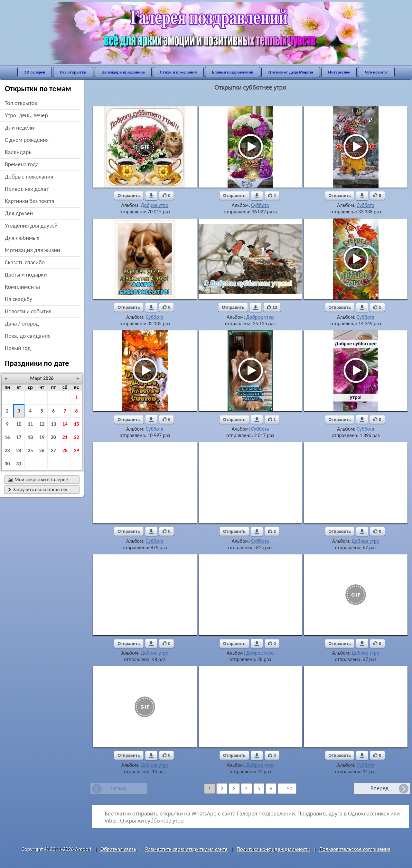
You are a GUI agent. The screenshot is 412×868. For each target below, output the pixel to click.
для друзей (19, 213)
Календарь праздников (123, 72)
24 (19, 450)
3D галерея (35, 72)
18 (30, 437)
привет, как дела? (27, 189)
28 (65, 450)
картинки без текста (30, 201)
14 (65, 424)
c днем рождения (27, 140)
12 (42, 424)
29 (76, 450)
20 (53, 437)
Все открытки (73, 72)
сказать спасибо (25, 262)
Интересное (339, 72)
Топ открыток (21, 103)
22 (76, 437)
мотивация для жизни (33, 250)
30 (7, 464)
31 (19, 464)
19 (42, 437)
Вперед (379, 788)
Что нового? (376, 72)
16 (7, 437)
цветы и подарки (26, 275)
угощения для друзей (31, 226)
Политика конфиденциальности (273, 849)
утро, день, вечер (26, 115)
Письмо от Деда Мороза (291, 72)
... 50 (287, 789)
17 (19, 437)
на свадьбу (19, 299)
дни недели (19, 128)
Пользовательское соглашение (355, 849)
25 (30, 450)
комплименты (22, 287)
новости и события (28, 311)
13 (53, 424)
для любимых (22, 238)
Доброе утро (154, 205)
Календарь (18, 152)
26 (42, 450)
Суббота (260, 205)
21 (65, 437)
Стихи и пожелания (178, 72)
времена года (22, 164)
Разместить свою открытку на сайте (186, 849)
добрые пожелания (29, 177)
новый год (18, 348)
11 (30, 424)
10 (19, 424)
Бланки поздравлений (233, 72)
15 (76, 424)
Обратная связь (118, 849)
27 (53, 450)
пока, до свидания (28, 336)
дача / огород (22, 324)
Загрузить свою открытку (38, 489)
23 (7, 450)
